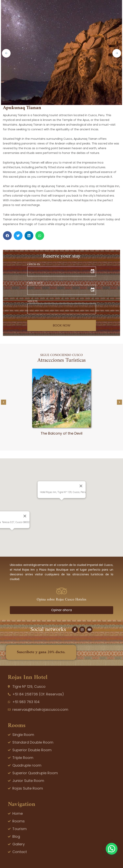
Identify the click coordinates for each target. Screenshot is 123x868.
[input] (62, 271)
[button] (7, 236)
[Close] (81, 486)
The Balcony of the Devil (61, 433)
